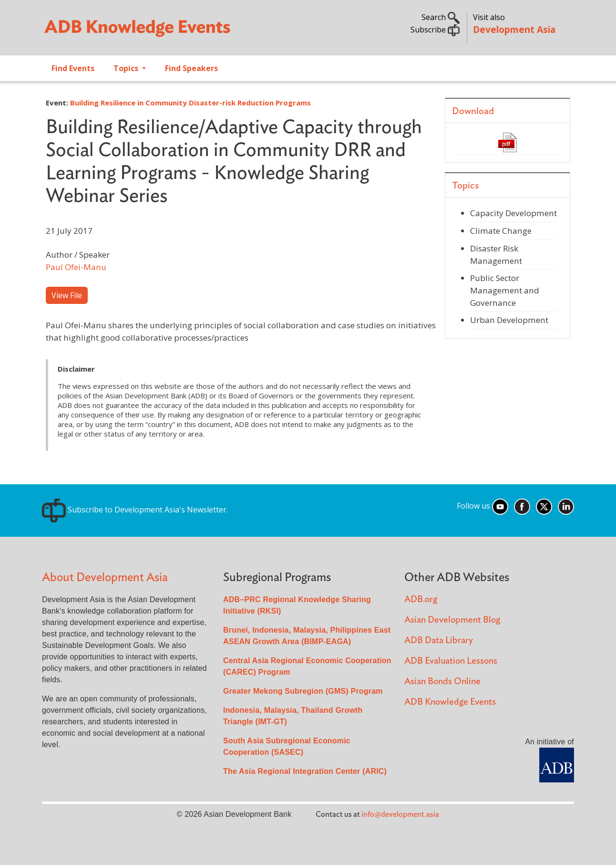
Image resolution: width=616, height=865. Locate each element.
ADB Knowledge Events (450, 702)
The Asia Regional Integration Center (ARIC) (305, 771)
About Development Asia (105, 578)
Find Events (73, 68)
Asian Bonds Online (442, 682)
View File (67, 295)
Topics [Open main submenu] (127, 68)
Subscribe (435, 30)
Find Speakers (191, 68)
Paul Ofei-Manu (76, 267)
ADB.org (421, 599)
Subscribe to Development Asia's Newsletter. (135, 510)
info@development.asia (400, 814)
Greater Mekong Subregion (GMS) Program (303, 691)
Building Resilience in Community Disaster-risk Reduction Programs (190, 103)
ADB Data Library (439, 641)
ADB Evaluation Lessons (451, 661)
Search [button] (441, 17)
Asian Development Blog (452, 620)
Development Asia (514, 29)
